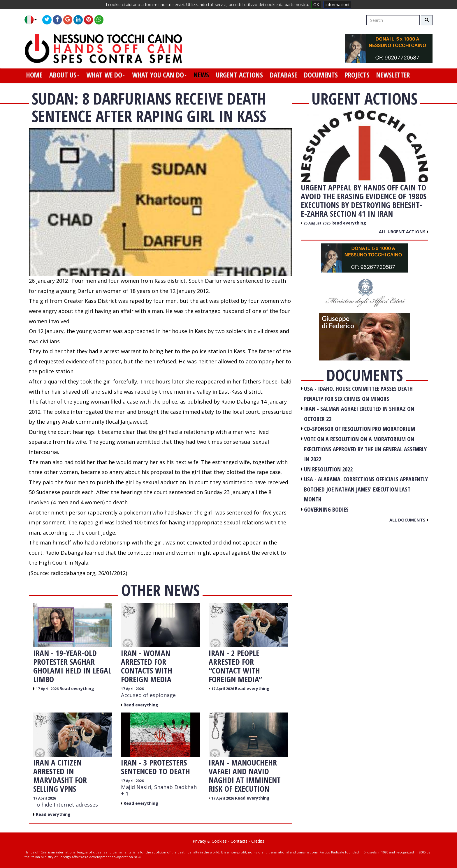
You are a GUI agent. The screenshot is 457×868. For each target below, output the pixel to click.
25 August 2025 (317, 223)
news (201, 75)
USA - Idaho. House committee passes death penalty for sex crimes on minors (358, 394)
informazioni (337, 5)
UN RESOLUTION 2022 (328, 469)
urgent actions (239, 75)
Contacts (239, 841)
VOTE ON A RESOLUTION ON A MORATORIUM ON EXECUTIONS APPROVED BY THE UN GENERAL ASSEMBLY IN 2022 (365, 449)
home (34, 75)
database (283, 75)
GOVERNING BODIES (326, 509)
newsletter (393, 75)
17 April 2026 (48, 689)
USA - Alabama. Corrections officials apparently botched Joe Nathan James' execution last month (366, 489)
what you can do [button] (159, 75)
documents (321, 75)
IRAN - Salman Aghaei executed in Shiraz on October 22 (359, 414)
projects (357, 75)
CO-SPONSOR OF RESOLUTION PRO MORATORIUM (360, 429)
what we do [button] (106, 75)
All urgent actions (404, 231)
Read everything (77, 688)
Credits (258, 841)
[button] (33, 20)
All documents (409, 520)
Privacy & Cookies (210, 841)
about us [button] (64, 75)
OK (316, 5)
